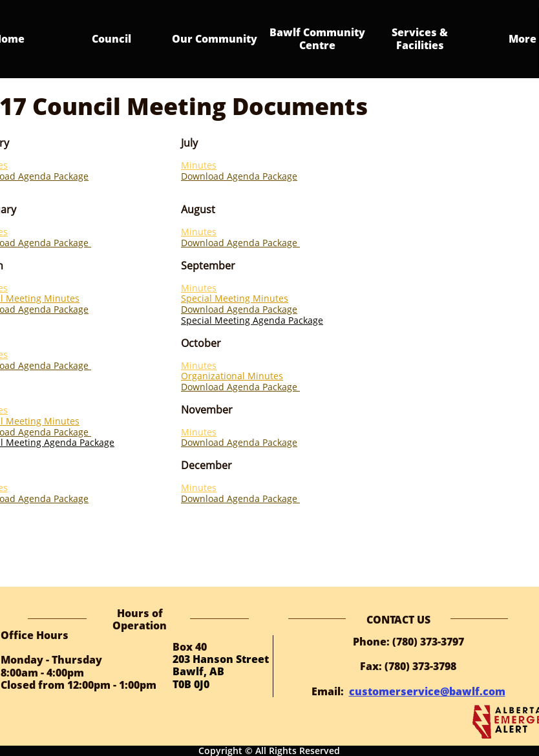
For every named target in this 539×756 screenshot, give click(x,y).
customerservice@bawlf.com (427, 691)
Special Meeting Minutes (235, 298)
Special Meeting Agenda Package (252, 320)
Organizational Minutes (232, 376)
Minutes (199, 165)
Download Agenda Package (239, 176)
